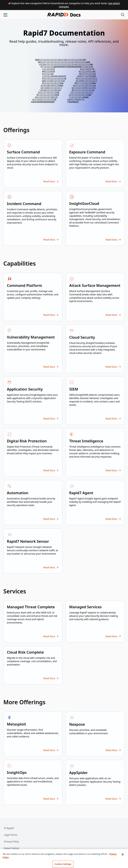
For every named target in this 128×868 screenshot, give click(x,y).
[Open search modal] (123, 15)
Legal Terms (11, 835)
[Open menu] (5, 15)
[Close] (123, 861)
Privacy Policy (11, 841)
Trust (7, 855)
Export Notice (11, 848)
